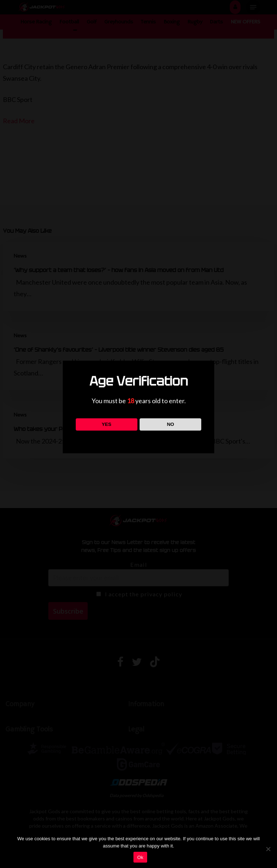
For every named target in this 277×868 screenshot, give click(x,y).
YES (107, 424)
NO (171, 424)
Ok (140, 857)
